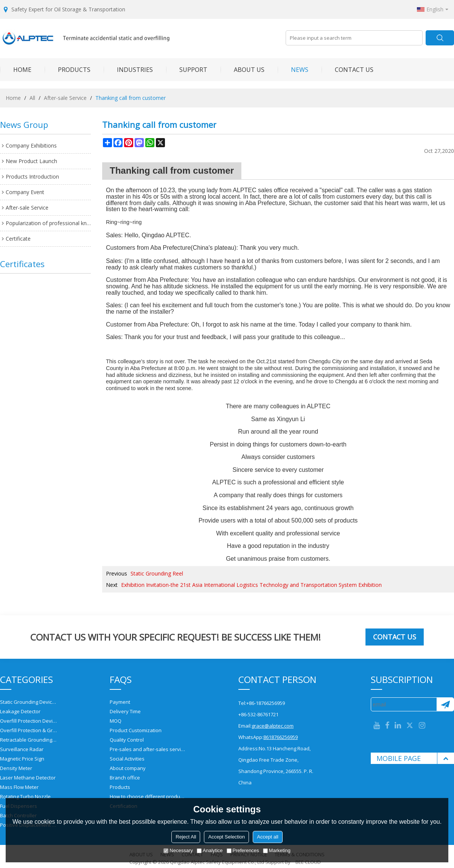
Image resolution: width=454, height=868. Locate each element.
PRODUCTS (68, 70)
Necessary (178, 850)
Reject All (186, 837)
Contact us (395, 637)
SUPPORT (187, 70)
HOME (16, 70)
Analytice (210, 850)
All (32, 98)
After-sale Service (65, 98)
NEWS (293, 70)
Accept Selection (226, 837)
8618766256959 (281, 737)
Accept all (267, 837)
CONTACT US (347, 70)
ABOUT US (243, 70)
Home (13, 98)
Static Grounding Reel (157, 573)
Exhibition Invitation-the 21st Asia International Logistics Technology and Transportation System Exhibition (251, 585)
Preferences (243, 850)
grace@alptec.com (273, 726)
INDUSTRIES (128, 70)
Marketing (277, 850)
